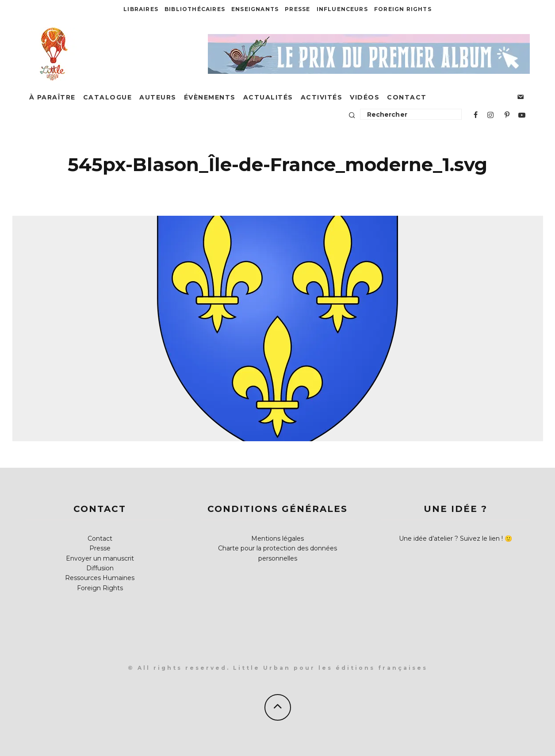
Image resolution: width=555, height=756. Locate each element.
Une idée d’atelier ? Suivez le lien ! (451, 538)
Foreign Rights (403, 9)
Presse (297, 9)
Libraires (141, 9)
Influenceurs (342, 9)
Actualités (268, 97)
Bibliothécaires (195, 9)
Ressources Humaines (100, 578)
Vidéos (365, 97)
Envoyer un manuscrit (100, 558)
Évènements (210, 97)
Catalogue (108, 97)
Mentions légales (277, 538)
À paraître (52, 97)
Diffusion (100, 568)
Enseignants (255, 9)
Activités (322, 97)
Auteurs (158, 97)
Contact (407, 97)
